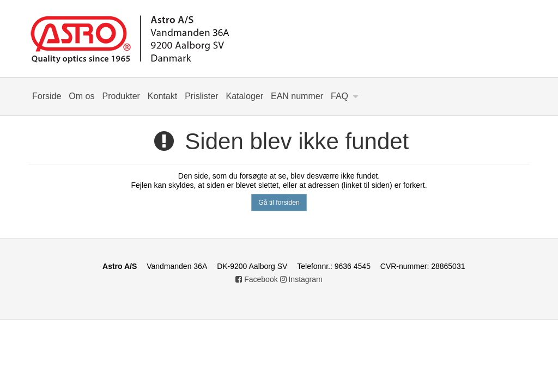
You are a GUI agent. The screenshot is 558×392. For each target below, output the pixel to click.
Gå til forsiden (279, 203)
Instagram (301, 279)
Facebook (256, 279)
